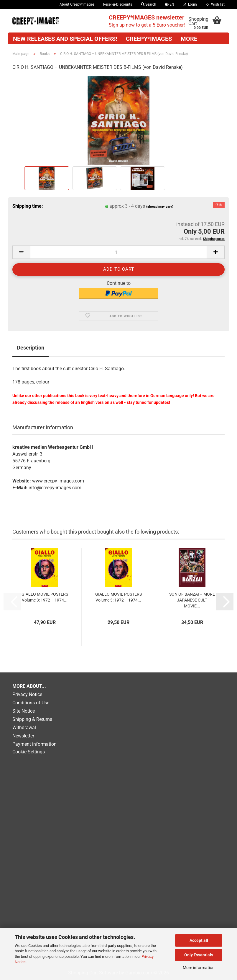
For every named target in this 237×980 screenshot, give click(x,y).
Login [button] (190, 4)
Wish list (215, 4)
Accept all (199, 940)
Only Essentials (199, 955)
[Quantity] (119, 252)
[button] (170, 4)
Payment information (34, 744)
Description (31, 348)
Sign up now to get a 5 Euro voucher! (147, 21)
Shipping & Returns (32, 719)
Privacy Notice (27, 694)
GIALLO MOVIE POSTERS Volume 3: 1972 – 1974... (45, 597)
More (189, 39)
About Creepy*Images (77, 4)
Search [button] (149, 4)
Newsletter (23, 736)
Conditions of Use (31, 703)
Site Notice (24, 711)
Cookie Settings (29, 752)
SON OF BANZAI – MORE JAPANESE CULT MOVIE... (192, 600)
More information (199, 968)
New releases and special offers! (65, 39)
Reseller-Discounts (118, 4)
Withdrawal (24, 728)
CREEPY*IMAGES (149, 39)
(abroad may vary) (160, 207)
